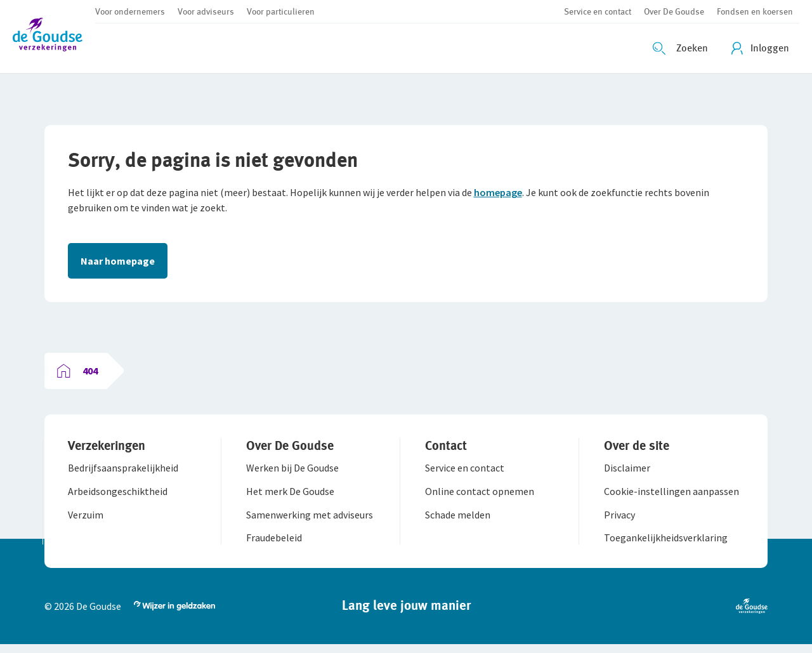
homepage (500, 194)
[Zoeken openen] (682, 48)
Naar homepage (120, 263)
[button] (54, 36)
